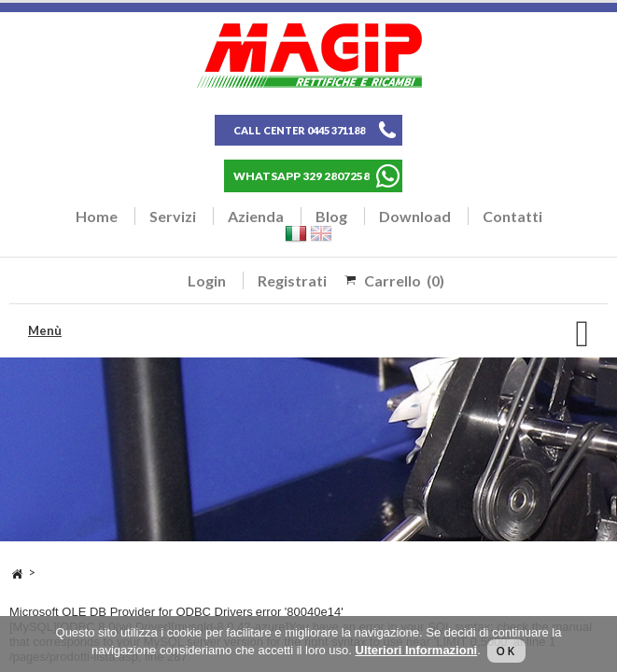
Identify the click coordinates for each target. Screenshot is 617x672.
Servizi (173, 216)
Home (97, 216)
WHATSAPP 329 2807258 (301, 176)
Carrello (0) (404, 280)
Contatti (512, 216)
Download (415, 216)
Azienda (256, 216)
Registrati (292, 280)
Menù (45, 330)
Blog (331, 216)
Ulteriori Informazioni (417, 650)
